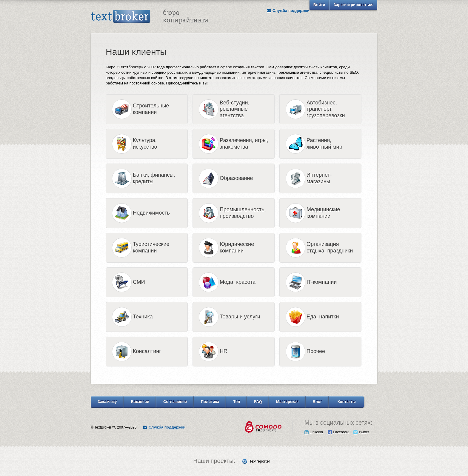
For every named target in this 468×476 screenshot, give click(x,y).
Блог (317, 402)
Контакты (347, 402)
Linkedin (314, 432)
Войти (319, 5)
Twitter (361, 432)
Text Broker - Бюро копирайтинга (150, 17)
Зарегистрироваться (353, 5)
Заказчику (107, 402)
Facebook (338, 432)
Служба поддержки (288, 11)
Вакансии (140, 402)
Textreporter (260, 461)
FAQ (258, 402)
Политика (210, 402)
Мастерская (287, 402)
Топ (237, 402)
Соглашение (175, 402)
